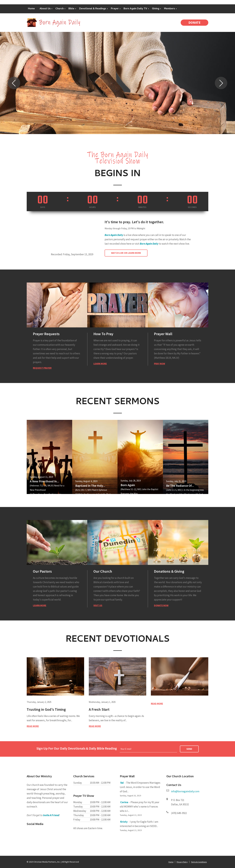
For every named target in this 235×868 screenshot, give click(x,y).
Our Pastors (42, 571)
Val (122, 783)
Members (169, 9)
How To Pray (103, 334)
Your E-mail (126, 749)
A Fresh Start (99, 709)
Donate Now (161, 605)
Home (31, 9)
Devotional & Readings (93, 9)
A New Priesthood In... (44, 481)
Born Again (128, 485)
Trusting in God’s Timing (46, 709)
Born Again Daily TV (135, 9)
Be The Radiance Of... (180, 486)
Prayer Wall (163, 334)
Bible (71, 9)
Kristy (124, 822)
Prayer (115, 9)
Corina (124, 802)
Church (60, 9)
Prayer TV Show (84, 796)
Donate (194, 23)
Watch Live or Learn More (126, 253)
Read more (33, 726)
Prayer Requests (46, 334)
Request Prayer (42, 368)
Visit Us (98, 605)
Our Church (103, 571)
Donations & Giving (169, 571)
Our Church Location (180, 776)
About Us (45, 9)
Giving (156, 9)
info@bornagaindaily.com (185, 791)
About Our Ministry (39, 776)
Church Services (84, 776)
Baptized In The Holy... (90, 486)
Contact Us (174, 785)
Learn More (100, 364)
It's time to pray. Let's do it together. (134, 222)
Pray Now (159, 364)
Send (189, 749)
